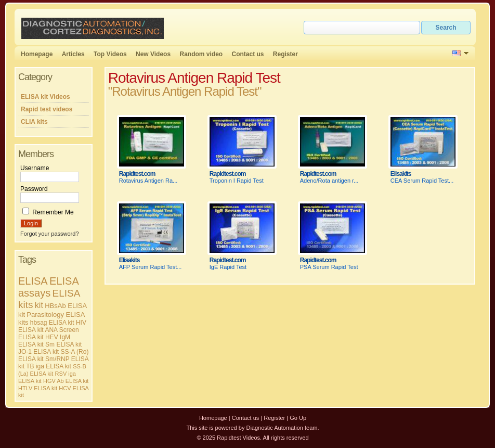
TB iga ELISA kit (49, 366)
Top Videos (110, 54)
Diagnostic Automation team (282, 428)
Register (285, 54)
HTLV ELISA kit (38, 388)
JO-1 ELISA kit (38, 352)
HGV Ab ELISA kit (66, 381)
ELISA (33, 281)
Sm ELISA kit (63, 344)
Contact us (248, 54)
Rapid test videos (47, 109)
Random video (201, 54)
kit (39, 305)
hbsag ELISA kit (52, 323)
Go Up (298, 418)
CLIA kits (34, 122)
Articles (73, 54)
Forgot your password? (50, 234)
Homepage (37, 54)
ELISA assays (48, 287)
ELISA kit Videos (45, 97)
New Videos (153, 54)
